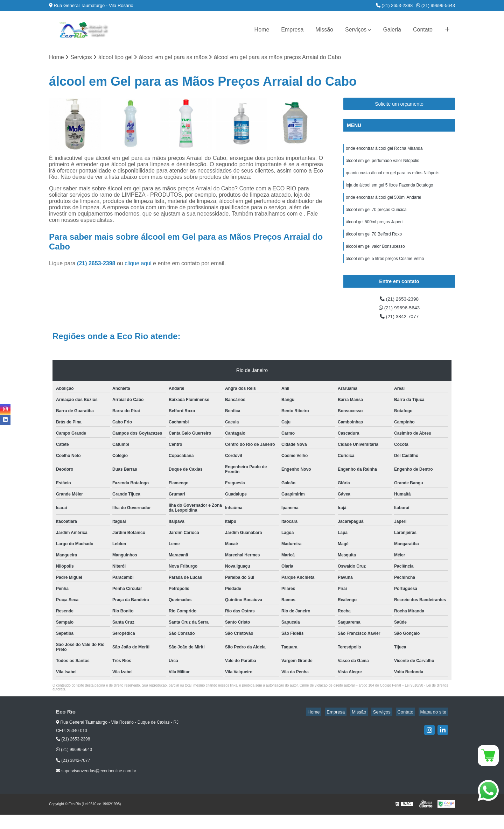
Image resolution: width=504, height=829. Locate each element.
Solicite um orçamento (399, 105)
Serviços (356, 30)
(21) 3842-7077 (399, 331)
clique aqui (138, 264)
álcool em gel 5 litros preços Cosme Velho (385, 270)
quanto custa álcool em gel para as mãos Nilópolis (393, 177)
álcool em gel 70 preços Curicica (376, 217)
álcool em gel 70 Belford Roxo (374, 243)
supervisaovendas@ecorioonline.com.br (96, 786)
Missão (324, 30)
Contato (423, 30)
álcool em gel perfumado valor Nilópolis (382, 163)
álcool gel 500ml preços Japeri (374, 230)
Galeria (392, 30)
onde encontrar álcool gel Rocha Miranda (384, 150)
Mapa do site (435, 727)
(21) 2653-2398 (394, 5)
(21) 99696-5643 (436, 5)
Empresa (292, 30)
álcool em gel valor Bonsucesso (375, 257)
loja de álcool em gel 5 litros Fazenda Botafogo (390, 190)
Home (262, 30)
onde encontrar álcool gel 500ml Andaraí (383, 203)
